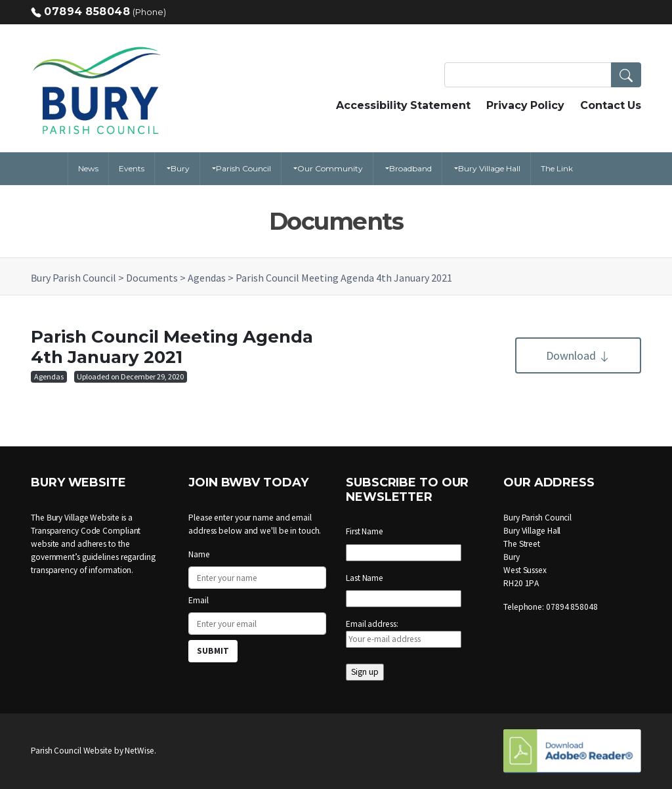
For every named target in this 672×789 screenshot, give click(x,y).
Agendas (49, 376)
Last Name (365, 578)
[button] (626, 75)
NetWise (139, 751)
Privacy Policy (525, 105)
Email (199, 600)
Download (578, 355)
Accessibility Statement (403, 105)
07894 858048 (87, 11)
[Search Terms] (543, 75)
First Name (365, 531)
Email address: (404, 633)
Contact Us (611, 105)
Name (199, 554)
